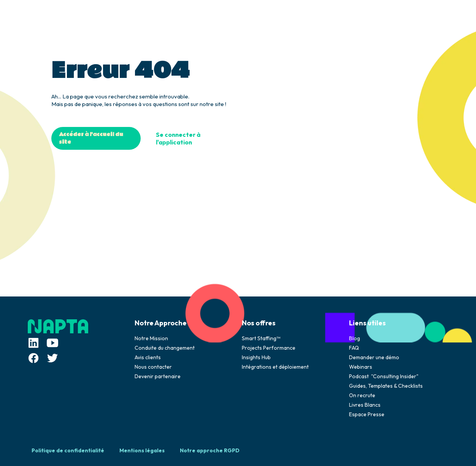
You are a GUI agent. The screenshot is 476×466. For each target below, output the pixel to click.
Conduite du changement (165, 348)
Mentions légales (142, 450)
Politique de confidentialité (68, 450)
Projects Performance (269, 348)
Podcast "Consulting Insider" (384, 376)
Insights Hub (256, 357)
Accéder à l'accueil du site (91, 138)
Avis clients (148, 357)
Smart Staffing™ (261, 338)
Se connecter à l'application (178, 138)
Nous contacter (153, 367)
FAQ (354, 348)
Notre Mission (151, 338)
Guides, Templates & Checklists (386, 386)
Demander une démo (374, 357)
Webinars (361, 367)
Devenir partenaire (158, 376)
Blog (355, 338)
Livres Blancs (365, 405)
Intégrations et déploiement (275, 367)
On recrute (362, 395)
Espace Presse (367, 414)
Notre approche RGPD (210, 450)
